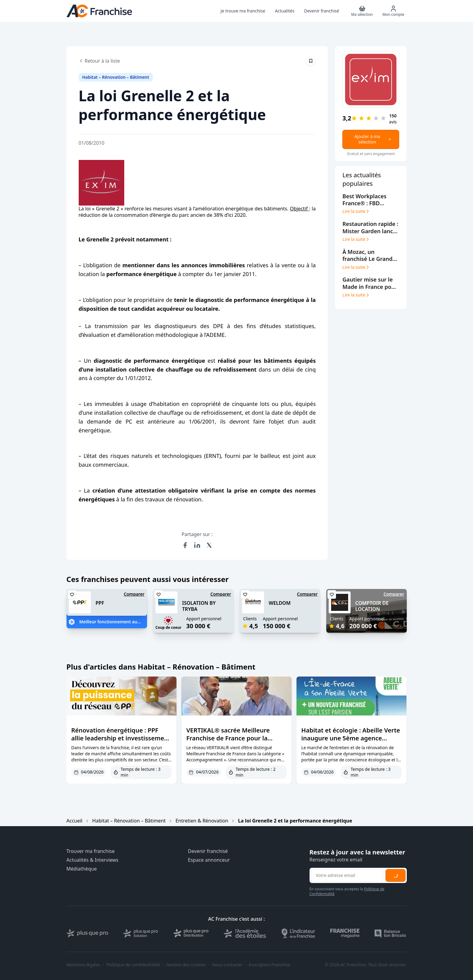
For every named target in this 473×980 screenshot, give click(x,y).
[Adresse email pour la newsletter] (347, 875)
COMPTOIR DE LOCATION (372, 606)
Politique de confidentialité (133, 965)
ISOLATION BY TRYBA (199, 606)
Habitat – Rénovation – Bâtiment (129, 821)
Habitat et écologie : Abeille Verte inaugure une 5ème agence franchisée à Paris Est (351, 738)
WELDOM (280, 603)
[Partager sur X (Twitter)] (209, 545)
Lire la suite (356, 211)
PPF (100, 603)
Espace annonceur (209, 860)
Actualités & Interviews (93, 860)
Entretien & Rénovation (202, 821)
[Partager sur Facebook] (185, 545)
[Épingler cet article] (311, 61)
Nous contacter (227, 965)
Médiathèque (82, 869)
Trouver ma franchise (91, 851)
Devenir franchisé (208, 851)
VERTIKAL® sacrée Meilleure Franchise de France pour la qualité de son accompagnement (235, 738)
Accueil (75, 821)
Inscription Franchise (270, 965)
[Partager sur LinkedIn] (197, 545)
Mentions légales (84, 965)
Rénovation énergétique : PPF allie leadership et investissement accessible (121, 738)
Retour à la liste (99, 61)
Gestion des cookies (186, 965)
